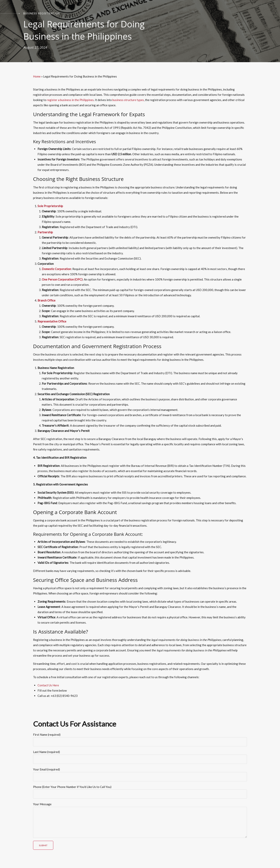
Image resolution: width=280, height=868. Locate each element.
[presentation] (63, 849)
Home (37, 76)
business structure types (128, 100)
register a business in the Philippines (70, 100)
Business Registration (42, 13)
